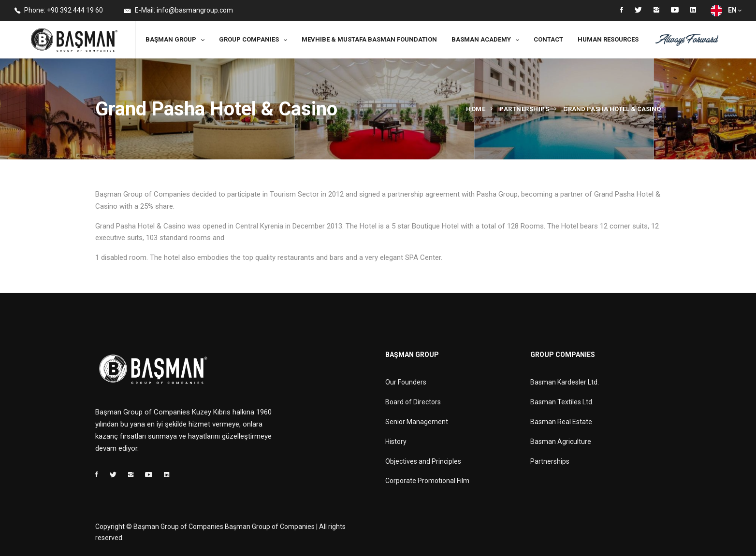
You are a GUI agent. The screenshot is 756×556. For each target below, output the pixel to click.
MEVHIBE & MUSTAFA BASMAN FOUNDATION (369, 39)
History (396, 442)
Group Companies (249, 39)
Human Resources (608, 39)
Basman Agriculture (561, 442)
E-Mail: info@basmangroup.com (179, 11)
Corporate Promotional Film (427, 481)
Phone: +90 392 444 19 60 (59, 11)
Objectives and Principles (423, 461)
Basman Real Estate (561, 422)
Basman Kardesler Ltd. (565, 382)
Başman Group (171, 39)
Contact (548, 39)
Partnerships (524, 109)
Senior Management (417, 422)
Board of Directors (413, 402)
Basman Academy (481, 39)
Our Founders (406, 382)
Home (476, 109)
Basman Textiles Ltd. (562, 402)
